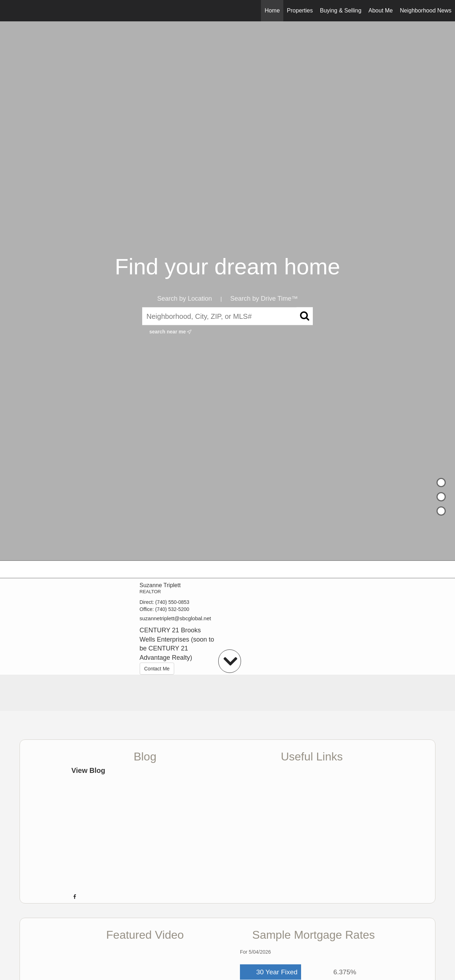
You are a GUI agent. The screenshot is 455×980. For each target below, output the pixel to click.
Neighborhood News (426, 10)
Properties (300, 10)
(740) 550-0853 (172, 602)
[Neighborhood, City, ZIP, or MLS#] (227, 316)
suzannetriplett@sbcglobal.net (175, 618)
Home (272, 10)
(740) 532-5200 (172, 609)
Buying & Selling (341, 10)
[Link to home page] (9, 11)
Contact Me (157, 669)
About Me (381, 10)
